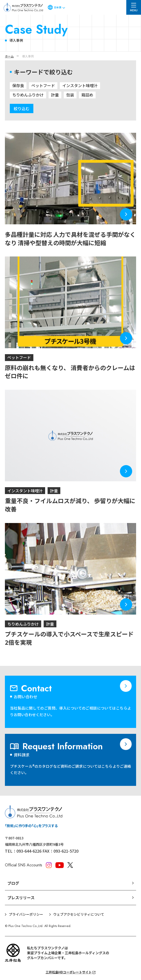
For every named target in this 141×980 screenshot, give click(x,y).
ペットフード (43, 85)
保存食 (18, 85)
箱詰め (87, 95)
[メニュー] (134, 7)
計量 (55, 95)
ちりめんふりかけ (28, 95)
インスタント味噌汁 (80, 85)
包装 (70, 95)
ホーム (9, 56)
